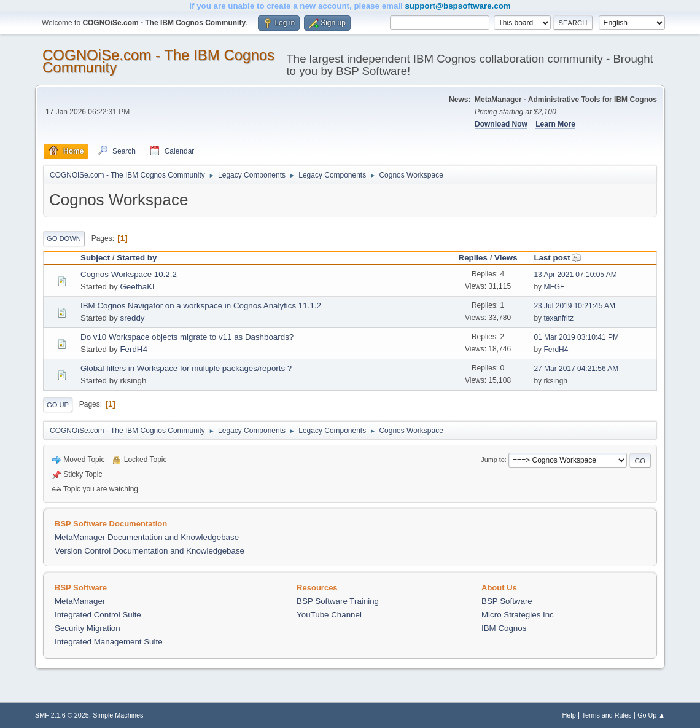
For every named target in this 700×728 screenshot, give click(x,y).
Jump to (492, 460)
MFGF (554, 287)
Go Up (58, 405)
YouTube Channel (329, 615)
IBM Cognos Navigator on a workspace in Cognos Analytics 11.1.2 (201, 306)
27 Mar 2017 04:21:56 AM (576, 369)
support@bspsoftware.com (457, 6)
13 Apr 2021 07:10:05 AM (575, 275)
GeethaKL (138, 287)
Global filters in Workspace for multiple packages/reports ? (186, 368)
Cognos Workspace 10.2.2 (129, 274)
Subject (95, 258)
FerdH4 (133, 349)
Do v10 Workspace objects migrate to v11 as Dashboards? (187, 337)
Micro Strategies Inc (518, 615)
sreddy (132, 318)
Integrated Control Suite (98, 615)
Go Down (64, 238)
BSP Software (507, 601)
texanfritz (558, 318)
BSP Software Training (338, 601)
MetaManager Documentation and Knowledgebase (147, 537)
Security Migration (87, 628)
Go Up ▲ (651, 715)
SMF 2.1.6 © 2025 (62, 715)
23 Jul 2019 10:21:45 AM (574, 306)
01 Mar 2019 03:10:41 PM (576, 337)
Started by (137, 258)
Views (506, 258)
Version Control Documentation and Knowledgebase (150, 551)
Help (569, 715)
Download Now (501, 124)
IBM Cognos (504, 628)
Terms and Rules (607, 715)
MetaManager (80, 601)
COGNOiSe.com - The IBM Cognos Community (158, 61)
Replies (473, 258)
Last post (557, 258)
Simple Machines (118, 715)
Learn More (555, 124)
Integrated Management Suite (109, 642)
